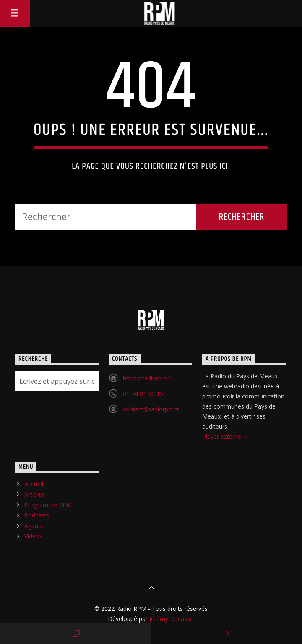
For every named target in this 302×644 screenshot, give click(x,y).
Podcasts (37, 515)
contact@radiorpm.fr (151, 409)
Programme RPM (48, 505)
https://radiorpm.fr (148, 378)
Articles (34, 494)
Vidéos (33, 536)
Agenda (35, 526)
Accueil (34, 484)
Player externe (225, 437)
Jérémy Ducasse (171, 619)
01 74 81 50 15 (143, 394)
